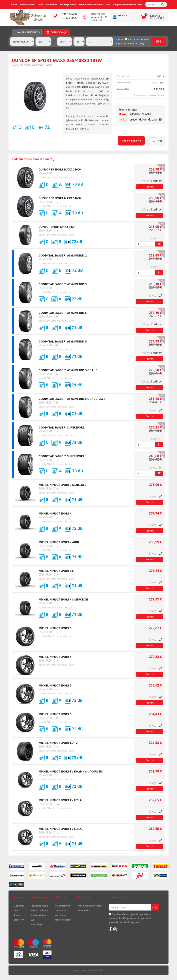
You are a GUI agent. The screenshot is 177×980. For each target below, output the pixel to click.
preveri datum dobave (145, 119)
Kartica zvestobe (39, 915)
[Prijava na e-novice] (155, 907)
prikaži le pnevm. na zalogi (131, 43)
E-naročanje (57, 32)
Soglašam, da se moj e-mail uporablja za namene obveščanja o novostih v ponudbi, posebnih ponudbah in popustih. (130, 918)
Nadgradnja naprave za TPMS (128, 4)
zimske (130, 39)
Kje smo (17, 910)
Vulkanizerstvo (27, 4)
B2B (108, 4)
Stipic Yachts (84, 910)
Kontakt (17, 915)
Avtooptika (52, 4)
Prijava (122, 15)
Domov (13, 4)
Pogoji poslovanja (39, 906)
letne (119, 39)
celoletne (142, 39)
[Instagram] (115, 929)
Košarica (155, 16)
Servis (40, 4)
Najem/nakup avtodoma (91, 4)
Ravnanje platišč (68, 4)
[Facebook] (110, 929)
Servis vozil (61, 910)
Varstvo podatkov (40, 910)
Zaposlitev (19, 920)
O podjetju (19, 906)
